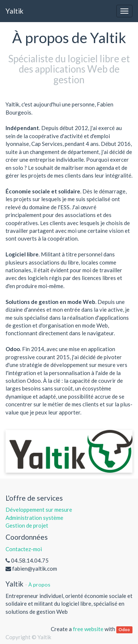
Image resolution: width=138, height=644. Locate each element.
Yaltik (15, 11)
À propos (39, 584)
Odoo (124, 629)
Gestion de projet (27, 525)
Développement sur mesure (39, 510)
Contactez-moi (24, 549)
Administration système (34, 518)
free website (88, 629)
